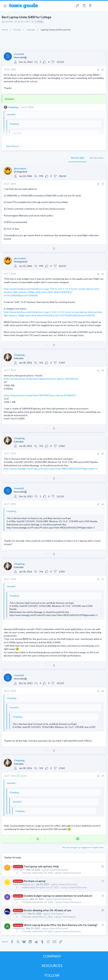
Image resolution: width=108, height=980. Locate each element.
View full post (13, 146)
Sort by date (78, 158)
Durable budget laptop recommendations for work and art (58, 896)
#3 (103, 274)
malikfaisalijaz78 (30, 887)
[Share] (98, 70)
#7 (103, 579)
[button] (5, 6)
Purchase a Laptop (35, 881)
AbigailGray (19, 928)
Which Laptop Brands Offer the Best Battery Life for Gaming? (61, 925)
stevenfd (9, 22)
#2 (103, 184)
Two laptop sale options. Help (41, 866)
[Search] (103, 6)
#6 (103, 504)
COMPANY (52, 956)
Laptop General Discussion (55, 870)
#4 (103, 370)
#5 (103, 454)
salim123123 (19, 914)
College (39, 22)
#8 (103, 691)
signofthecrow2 (21, 899)
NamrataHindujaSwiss (24, 884)
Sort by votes (97, 158)
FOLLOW (52, 975)
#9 (103, 776)
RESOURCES (52, 966)
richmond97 (19, 870)
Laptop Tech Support (54, 914)
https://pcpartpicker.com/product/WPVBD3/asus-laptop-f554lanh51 (40, 395)
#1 (103, 70)
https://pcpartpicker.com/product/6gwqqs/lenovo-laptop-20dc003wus (41, 379)
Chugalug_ (13, 107)
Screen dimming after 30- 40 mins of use (47, 910)
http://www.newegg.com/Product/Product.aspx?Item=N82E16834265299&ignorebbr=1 (51, 469)
